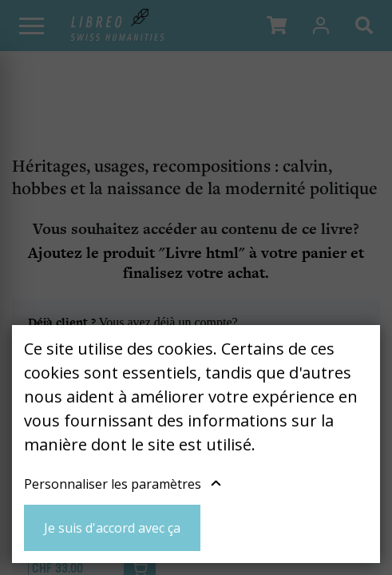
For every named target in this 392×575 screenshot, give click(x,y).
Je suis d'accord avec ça (112, 528)
